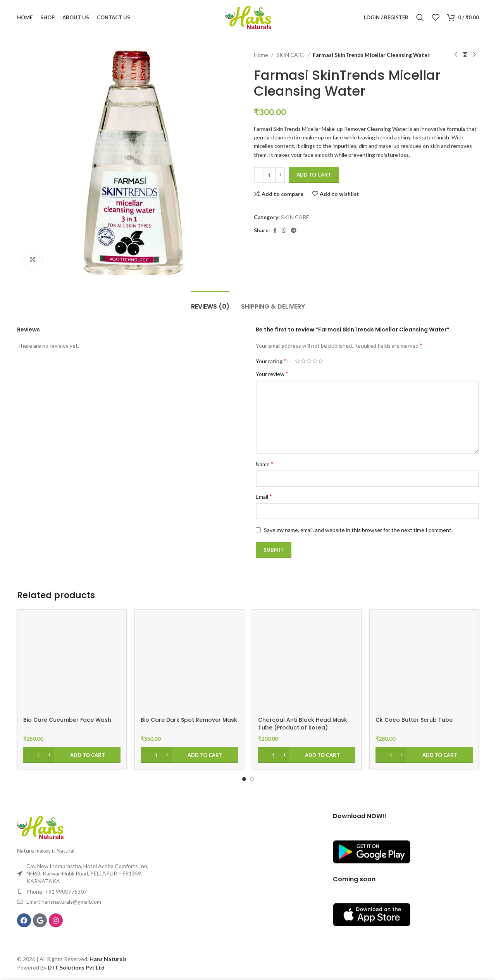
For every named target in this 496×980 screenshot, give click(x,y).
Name (265, 464)
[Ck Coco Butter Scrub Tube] (424, 664)
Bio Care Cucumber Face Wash (67, 720)
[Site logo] (248, 17)
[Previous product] (456, 55)
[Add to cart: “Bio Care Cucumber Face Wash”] (72, 755)
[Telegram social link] (294, 231)
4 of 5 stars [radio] (315, 361)
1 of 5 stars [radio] (297, 361)
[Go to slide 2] (252, 779)
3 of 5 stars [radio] (309, 361)
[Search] (420, 17)
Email (264, 496)
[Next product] (474, 55)
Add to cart (314, 175)
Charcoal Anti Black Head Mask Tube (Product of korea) (303, 724)
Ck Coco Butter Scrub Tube (414, 720)
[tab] (210, 303)
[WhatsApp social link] (284, 231)
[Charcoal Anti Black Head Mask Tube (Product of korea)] (307, 664)
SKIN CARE (290, 55)
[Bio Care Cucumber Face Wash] (72, 664)
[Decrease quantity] (259, 175)
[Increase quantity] (280, 175)
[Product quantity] (269, 175)
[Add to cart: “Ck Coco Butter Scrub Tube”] (424, 755)
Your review (272, 373)
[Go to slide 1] (244, 779)
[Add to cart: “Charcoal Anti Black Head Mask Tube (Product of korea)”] (307, 755)
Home (261, 55)
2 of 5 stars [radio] (303, 361)
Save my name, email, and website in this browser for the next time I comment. (358, 530)
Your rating (271, 361)
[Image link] (40, 827)
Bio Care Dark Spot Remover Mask (189, 720)
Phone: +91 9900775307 (57, 892)
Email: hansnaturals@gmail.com (64, 902)
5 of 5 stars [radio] (321, 361)
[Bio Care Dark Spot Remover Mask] (189, 664)
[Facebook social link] (275, 231)
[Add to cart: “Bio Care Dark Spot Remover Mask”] (189, 755)
